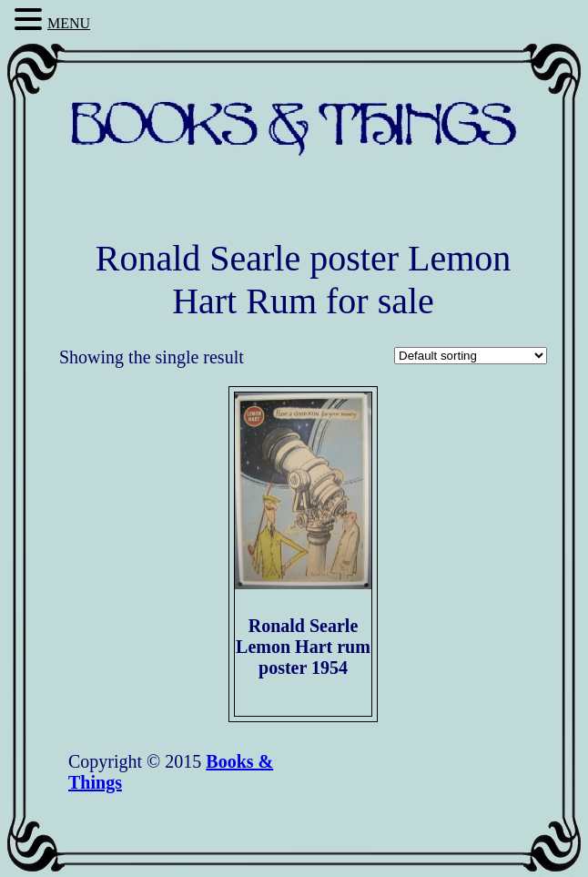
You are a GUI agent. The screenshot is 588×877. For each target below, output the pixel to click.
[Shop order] (471, 356)
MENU (69, 23)
